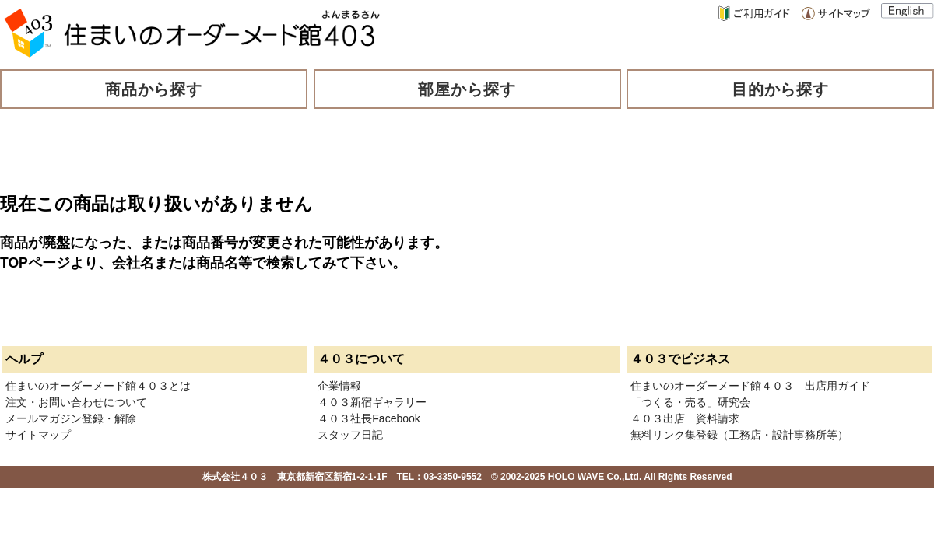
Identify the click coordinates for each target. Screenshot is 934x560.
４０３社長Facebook (369, 418)
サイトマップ (38, 435)
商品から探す (154, 89)
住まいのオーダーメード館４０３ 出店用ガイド (750, 386)
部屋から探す (467, 89)
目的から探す (781, 89)
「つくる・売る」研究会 (690, 402)
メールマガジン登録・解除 (71, 418)
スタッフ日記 (350, 435)
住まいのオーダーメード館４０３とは (98, 386)
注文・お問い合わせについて (76, 402)
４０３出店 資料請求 (685, 418)
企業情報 (339, 386)
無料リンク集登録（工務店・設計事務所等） (739, 435)
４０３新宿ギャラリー (372, 402)
